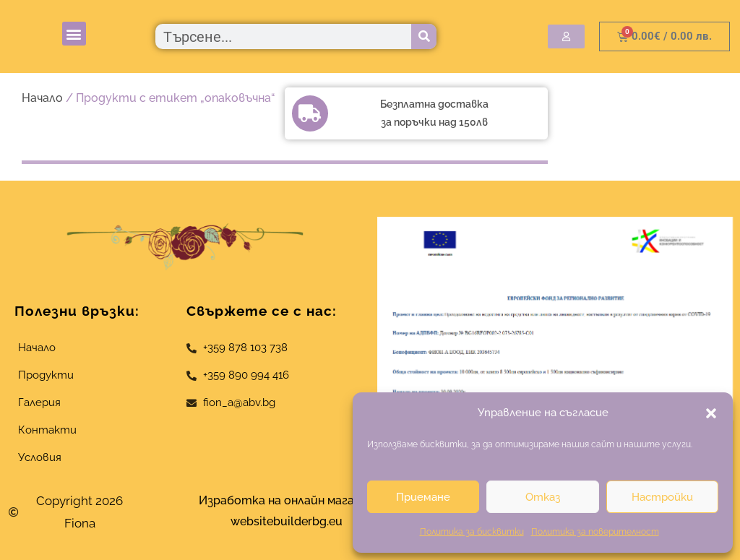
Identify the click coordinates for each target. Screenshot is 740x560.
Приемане (423, 497)
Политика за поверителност (595, 532)
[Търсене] (424, 36)
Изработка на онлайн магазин (286, 500)
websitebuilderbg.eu (291, 521)
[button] (711, 413)
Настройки (662, 497)
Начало (42, 98)
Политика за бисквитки (472, 532)
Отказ (543, 497)
